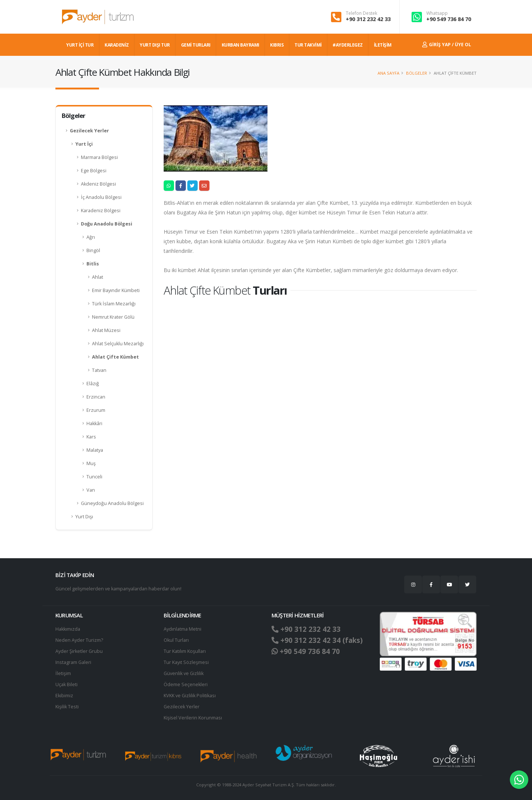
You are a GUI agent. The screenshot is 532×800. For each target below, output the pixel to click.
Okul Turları (176, 640)
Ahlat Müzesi (106, 330)
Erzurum (96, 410)
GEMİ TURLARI (196, 45)
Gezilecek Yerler (89, 131)
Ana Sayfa (388, 73)
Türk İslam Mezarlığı (114, 304)
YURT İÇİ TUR (80, 45)
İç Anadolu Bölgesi (101, 197)
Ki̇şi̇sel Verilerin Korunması (193, 718)
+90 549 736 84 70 (449, 19)
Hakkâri (94, 423)
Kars (91, 437)
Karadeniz (117, 45)
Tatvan (99, 370)
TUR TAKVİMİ (308, 45)
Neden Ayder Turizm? (79, 640)
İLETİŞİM (383, 45)
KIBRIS (277, 45)
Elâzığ (93, 384)
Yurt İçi (84, 144)
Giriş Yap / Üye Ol (447, 45)
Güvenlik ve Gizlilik (184, 673)
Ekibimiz (64, 696)
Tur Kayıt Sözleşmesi (186, 662)
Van (91, 490)
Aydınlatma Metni (183, 629)
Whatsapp (437, 13)
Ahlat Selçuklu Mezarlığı (118, 344)
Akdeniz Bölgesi (98, 184)
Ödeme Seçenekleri (186, 684)
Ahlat (98, 277)
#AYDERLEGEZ (348, 45)
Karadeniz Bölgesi (101, 211)
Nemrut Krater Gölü (113, 317)
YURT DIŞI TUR (155, 45)
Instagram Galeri (73, 662)
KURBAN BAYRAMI (241, 45)
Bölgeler (417, 73)
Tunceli (94, 477)
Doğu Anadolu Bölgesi (107, 224)
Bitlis (93, 264)
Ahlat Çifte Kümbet (115, 357)
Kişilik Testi (67, 707)
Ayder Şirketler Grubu (79, 651)
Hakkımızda (68, 629)
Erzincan (96, 397)
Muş (91, 463)
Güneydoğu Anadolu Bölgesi (112, 503)
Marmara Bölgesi (99, 157)
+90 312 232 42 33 (368, 19)
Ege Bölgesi (94, 171)
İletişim (63, 673)
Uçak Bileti (66, 684)
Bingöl (93, 250)
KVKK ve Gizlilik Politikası (190, 696)
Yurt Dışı (84, 517)
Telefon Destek (362, 13)
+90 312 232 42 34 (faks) (317, 640)
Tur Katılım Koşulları (185, 651)
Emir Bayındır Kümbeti (116, 290)
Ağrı (91, 237)
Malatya (95, 450)
